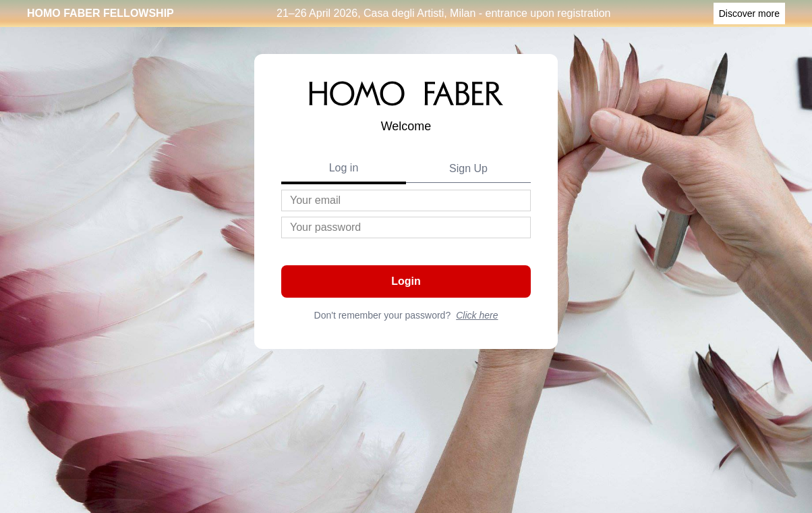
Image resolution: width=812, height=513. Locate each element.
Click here (477, 315)
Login (406, 281)
